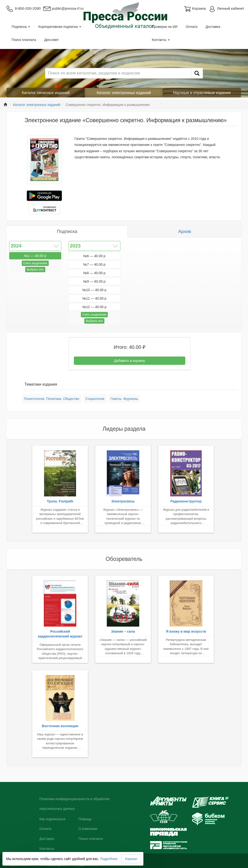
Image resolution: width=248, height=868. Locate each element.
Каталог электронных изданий (124, 93)
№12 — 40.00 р (94, 307)
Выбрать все (35, 270)
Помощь (85, 819)
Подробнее (109, 859)
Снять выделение (35, 263)
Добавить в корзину (130, 361)
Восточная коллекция (60, 726)
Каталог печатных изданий (46, 93)
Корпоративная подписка (60, 27)
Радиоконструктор (186, 501)
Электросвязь (123, 501)
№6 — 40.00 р (94, 256)
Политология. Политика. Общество (52, 399)
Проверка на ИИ (165, 27)
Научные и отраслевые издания (202, 93)
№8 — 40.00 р (94, 273)
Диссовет (52, 40)
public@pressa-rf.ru (63, 8)
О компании (88, 829)
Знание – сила (123, 631)
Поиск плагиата (24, 40)
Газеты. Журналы (124, 399)
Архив (185, 231)
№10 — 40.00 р (94, 290)
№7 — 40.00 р (94, 264)
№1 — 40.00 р (35, 256)
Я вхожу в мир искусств (186, 631)
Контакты (161, 40)
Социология (95, 399)
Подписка (21, 27)
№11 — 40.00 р (94, 298)
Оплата (192, 27)
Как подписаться (52, 819)
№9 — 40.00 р (94, 281)
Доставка (213, 27)
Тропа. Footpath (60, 501)
